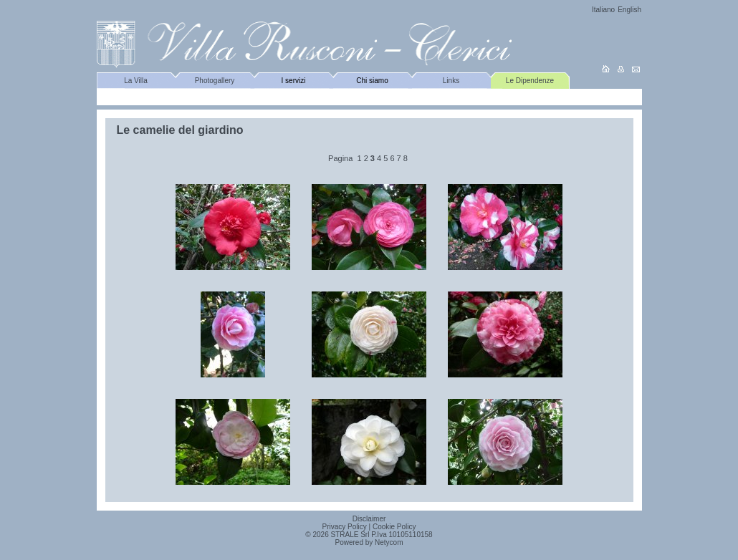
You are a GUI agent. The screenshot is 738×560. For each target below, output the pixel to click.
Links (451, 81)
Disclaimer (369, 519)
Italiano (603, 10)
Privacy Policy (345, 527)
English (629, 10)
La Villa (136, 81)
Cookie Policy (394, 527)
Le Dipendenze (530, 81)
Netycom (389, 542)
